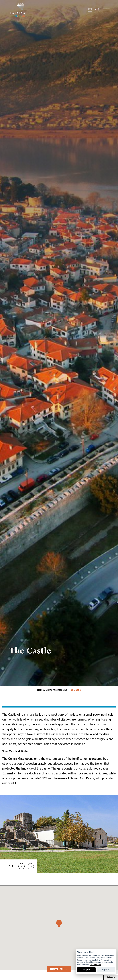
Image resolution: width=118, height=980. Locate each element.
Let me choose (95, 964)
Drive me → (59, 969)
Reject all (106, 970)
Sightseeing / (62, 690)
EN (90, 9)
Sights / (50, 690)
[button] (22, 866)
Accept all (86, 970)
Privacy (111, 977)
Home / (41, 690)
